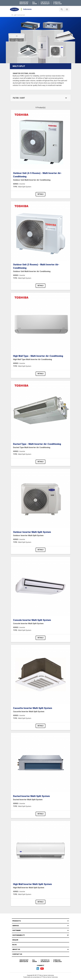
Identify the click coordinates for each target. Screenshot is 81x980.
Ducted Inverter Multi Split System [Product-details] (41, 798)
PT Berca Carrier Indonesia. (50, 977)
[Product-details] (41, 140)
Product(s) (41, 108)
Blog (14, 945)
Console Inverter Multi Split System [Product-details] (41, 622)
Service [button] (16, 926)
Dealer (15, 940)
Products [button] (17, 921)
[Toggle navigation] (62, 9)
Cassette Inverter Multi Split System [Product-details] (41, 710)
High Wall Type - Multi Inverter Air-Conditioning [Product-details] (41, 358)
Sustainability (41, 936)
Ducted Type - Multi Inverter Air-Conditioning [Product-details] (41, 446)
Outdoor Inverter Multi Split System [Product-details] (41, 534)
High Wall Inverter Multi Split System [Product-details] (41, 886)
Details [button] (40, 194)
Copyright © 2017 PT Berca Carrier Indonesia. (40, 975)
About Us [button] (16, 949)
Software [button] (17, 930)
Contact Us (17, 954)
